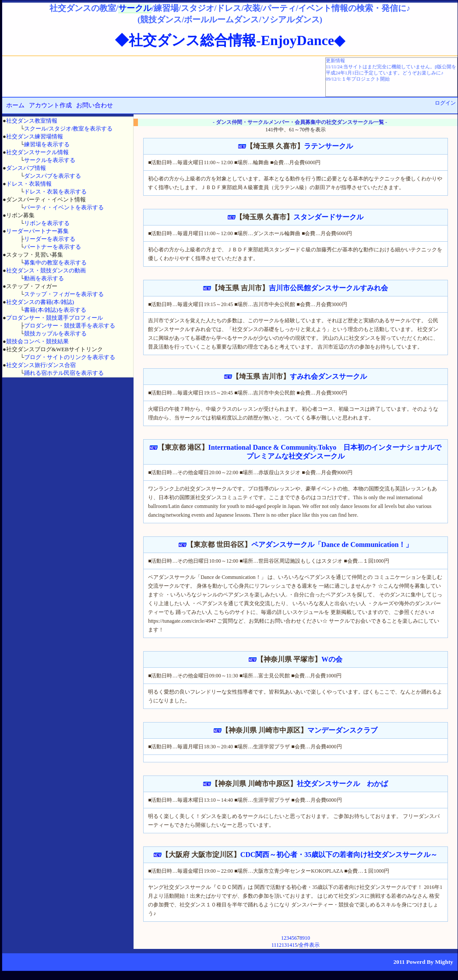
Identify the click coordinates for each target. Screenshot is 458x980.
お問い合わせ (95, 105)
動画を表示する (44, 278)
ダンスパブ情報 (26, 168)
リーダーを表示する (50, 239)
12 (279, 945)
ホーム (15, 105)
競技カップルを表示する (55, 333)
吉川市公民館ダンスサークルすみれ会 (328, 288)
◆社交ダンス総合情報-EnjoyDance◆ (230, 40)
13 (284, 945)
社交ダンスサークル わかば (342, 784)
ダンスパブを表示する (53, 176)
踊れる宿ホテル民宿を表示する (64, 373)
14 (289, 945)
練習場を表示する (47, 144)
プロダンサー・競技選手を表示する (70, 326)
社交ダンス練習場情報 (35, 136)
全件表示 (309, 945)
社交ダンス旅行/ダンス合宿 (41, 365)
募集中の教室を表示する (55, 263)
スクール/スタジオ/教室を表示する (68, 129)
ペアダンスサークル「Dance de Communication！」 (332, 545)
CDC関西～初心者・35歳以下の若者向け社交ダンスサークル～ (339, 855)
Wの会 (332, 659)
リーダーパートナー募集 (37, 231)
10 (307, 938)
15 (295, 945)
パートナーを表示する (53, 247)
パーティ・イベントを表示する (64, 207)
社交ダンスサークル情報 (37, 152)
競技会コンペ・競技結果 (37, 341)
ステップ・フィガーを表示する (64, 294)
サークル (135, 8)
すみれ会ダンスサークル (328, 376)
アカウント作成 (50, 105)
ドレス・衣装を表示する (55, 192)
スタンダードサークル (328, 217)
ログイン (445, 103)
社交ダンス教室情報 (32, 121)
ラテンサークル (328, 146)
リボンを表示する (47, 223)
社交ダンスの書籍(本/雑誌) (40, 302)
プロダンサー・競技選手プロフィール (55, 318)
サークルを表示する (50, 160)
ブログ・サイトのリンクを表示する (70, 357)
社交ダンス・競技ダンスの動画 (46, 270)
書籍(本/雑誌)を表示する (55, 310)
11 (274, 945)
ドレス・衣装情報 (29, 184)
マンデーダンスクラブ (342, 730)
